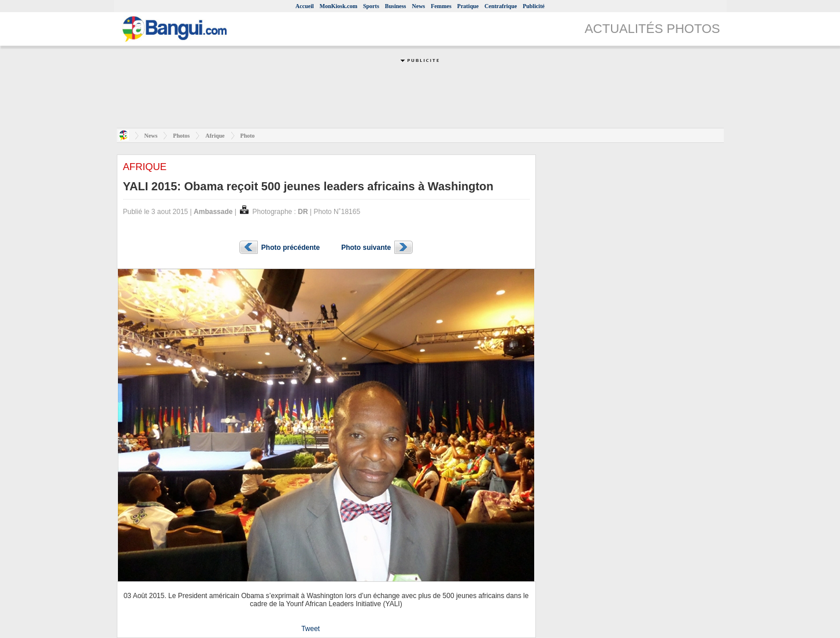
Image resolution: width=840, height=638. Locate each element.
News (418, 6)
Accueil (305, 6)
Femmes (441, 6)
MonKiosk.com (338, 6)
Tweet (310, 629)
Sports (371, 6)
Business (396, 6)
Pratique (468, 6)
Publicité (534, 6)
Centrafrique (501, 6)
